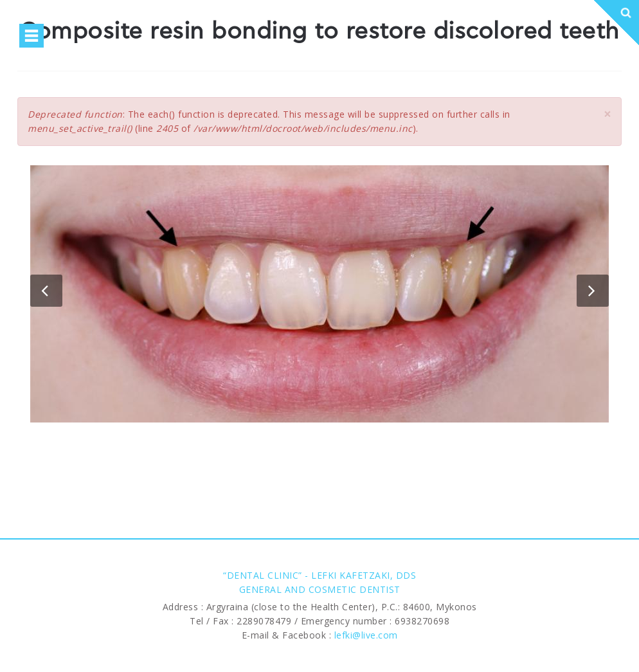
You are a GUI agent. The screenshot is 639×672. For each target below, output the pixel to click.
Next (593, 291)
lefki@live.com (366, 635)
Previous (46, 291)
